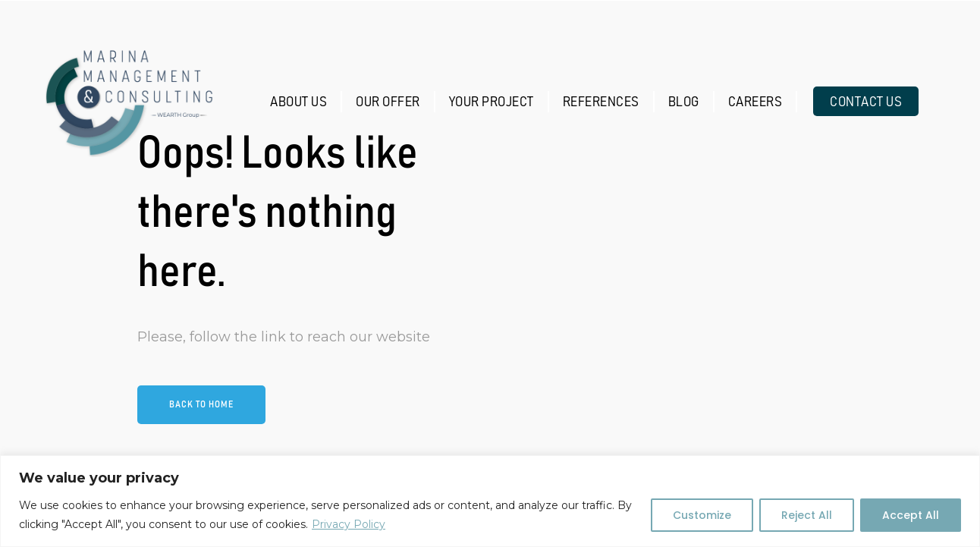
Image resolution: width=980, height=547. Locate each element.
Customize (702, 515)
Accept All (911, 515)
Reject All (807, 515)
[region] (490, 501)
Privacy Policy (349, 524)
